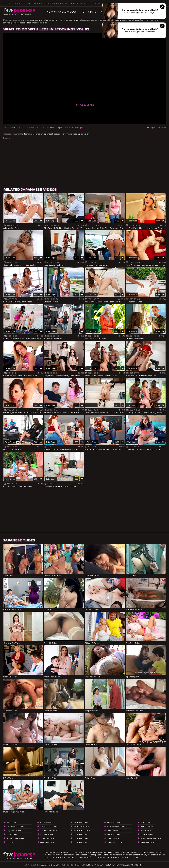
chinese (48, 20)
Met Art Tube (113, 834)
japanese (48, 134)
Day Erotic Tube (115, 842)
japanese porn (80, 834)
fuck (142, 20)
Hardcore (24, 134)
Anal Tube (11, 822)
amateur (33, 134)
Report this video (156, 128)
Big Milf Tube (46, 834)
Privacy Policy (103, 865)
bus (89, 20)
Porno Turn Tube (48, 826)
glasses (83, 20)
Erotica (10, 842)
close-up (77, 134)
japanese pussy (72, 20)
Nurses (69, 134)
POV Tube (145, 822)
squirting (8, 23)
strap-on (85, 134)
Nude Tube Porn (148, 834)
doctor (15, 23)
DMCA (116, 865)
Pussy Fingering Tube (151, 838)
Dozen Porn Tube (15, 826)
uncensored (37, 23)
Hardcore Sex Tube (116, 826)
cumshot (155, 20)
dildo (45, 23)
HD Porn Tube (99, 3)
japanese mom (37, 20)
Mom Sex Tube (80, 822)
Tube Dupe (77, 128)
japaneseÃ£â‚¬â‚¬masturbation (113, 20)
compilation (58, 20)
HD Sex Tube (19, 3)
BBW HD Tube (47, 838)
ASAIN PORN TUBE (80, 3)
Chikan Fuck (113, 838)
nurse (17, 134)
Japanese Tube (80, 838)
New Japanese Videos (62, 12)
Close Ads (85, 105)
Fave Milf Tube (147, 842)
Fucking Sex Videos (16, 838)
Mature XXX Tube (82, 830)
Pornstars (88, 12)
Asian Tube (146, 830)
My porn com (114, 822)
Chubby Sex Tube (49, 830)
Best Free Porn (59, 3)
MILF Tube (12, 834)
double (94, 20)
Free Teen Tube (47, 842)
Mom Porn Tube (81, 826)
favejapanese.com (50, 865)
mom (147, 20)
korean (22, 23)
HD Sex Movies (47, 822)
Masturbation (59, 134)
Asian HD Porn (114, 830)
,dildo (29, 23)
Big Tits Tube (147, 826)
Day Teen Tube (14, 830)
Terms (89, 865)
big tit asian (134, 20)
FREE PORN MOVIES (38, 3)
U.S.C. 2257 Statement (133, 865)
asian (41, 134)
